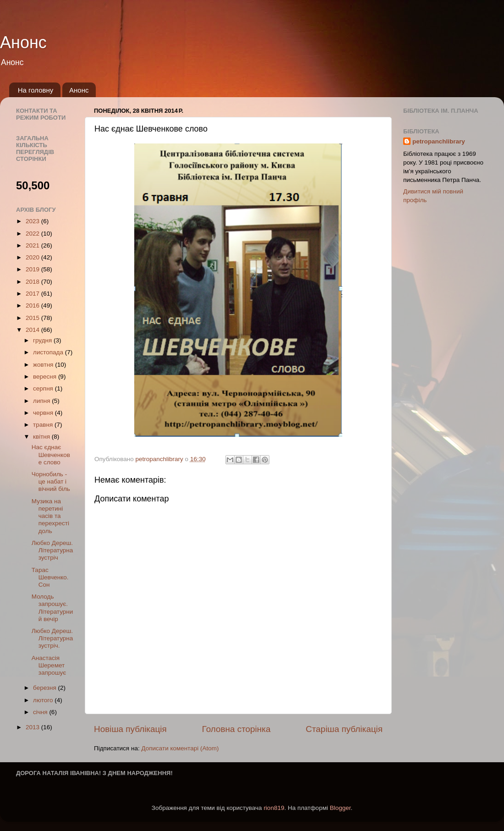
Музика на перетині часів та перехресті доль (50, 516)
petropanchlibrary (439, 141)
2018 (33, 282)
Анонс (23, 42)
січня (41, 712)
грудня (43, 340)
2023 (33, 221)
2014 (33, 330)
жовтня (44, 365)
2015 (33, 318)
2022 (33, 234)
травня (44, 425)
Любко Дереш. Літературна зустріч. (52, 638)
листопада (49, 352)
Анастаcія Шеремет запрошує (49, 665)
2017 (33, 294)
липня (42, 401)
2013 (33, 727)
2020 (33, 257)
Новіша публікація (130, 729)
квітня (42, 437)
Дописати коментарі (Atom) (180, 748)
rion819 (274, 808)
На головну (36, 90)
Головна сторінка (236, 729)
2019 (33, 269)
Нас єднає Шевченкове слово (51, 454)
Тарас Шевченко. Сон (50, 577)
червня (44, 413)
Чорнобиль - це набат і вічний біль (51, 482)
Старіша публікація (344, 729)
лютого (44, 700)
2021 (33, 245)
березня (46, 688)
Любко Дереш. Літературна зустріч (52, 550)
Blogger (340, 808)
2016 (33, 305)
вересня (46, 377)
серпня (44, 388)
